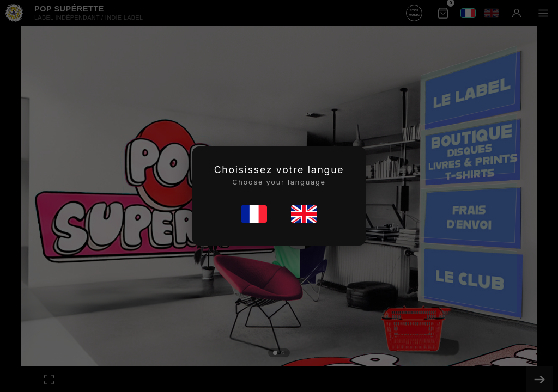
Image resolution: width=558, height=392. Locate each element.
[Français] (254, 214)
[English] (304, 214)
